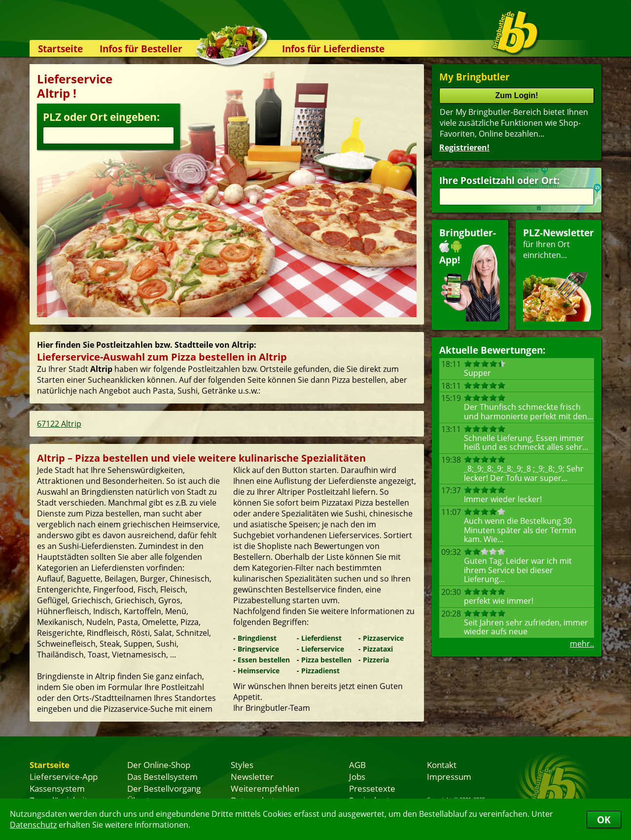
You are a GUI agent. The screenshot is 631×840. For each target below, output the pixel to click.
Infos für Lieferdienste (333, 49)
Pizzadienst (320, 671)
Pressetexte (372, 788)
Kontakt (442, 765)
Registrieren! (464, 147)
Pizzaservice (383, 638)
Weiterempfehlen (265, 788)
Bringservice (258, 649)
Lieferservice (323, 649)
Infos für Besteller (141, 49)
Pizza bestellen (326, 660)
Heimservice (259, 671)
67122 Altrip (59, 424)
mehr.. (582, 644)
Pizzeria (376, 660)
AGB (357, 765)
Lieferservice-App (64, 776)
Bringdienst (257, 638)
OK (604, 820)
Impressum (449, 776)
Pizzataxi (378, 649)
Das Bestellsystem (162, 776)
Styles (242, 765)
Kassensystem (57, 788)
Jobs (357, 776)
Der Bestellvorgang (164, 788)
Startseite (60, 49)
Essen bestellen (264, 660)
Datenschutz (33, 825)
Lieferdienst (321, 638)
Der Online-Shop (159, 765)
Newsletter (252, 776)
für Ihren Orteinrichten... (559, 274)
